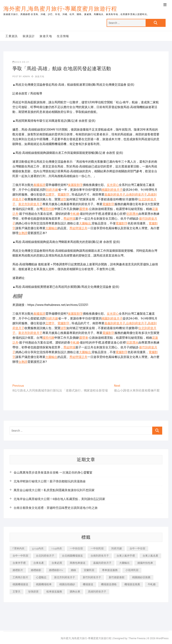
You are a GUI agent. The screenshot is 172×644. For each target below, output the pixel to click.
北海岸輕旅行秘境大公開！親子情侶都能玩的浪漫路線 (50, 481)
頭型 (63, 199)
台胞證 (23, 233)
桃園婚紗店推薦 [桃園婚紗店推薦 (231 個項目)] (141, 577)
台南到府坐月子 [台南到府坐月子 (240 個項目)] (100, 556)
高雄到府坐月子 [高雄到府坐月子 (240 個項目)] (97, 592)
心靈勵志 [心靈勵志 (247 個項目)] (41, 577)
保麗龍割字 (75, 185)
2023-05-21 (21, 62)
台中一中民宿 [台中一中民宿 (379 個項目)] (20, 556)
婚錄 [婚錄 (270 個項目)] (73, 570)
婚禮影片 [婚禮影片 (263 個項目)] (18, 570)
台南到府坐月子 (136, 195)
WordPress (162, 638)
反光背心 (113, 185)
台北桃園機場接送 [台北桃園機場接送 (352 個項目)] (72, 556)
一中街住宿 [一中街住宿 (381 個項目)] (76, 548)
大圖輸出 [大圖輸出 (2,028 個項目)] (124, 563)
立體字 (50, 195)
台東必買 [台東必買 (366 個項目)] (57, 563)
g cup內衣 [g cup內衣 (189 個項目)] (38, 548)
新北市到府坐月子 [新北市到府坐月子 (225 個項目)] (65, 577)
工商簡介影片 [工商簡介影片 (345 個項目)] (20, 577)
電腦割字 (63, 195)
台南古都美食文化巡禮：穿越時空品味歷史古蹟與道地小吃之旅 (56, 508)
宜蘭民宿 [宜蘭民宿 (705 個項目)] (89, 570)
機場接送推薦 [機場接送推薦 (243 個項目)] (132, 584)
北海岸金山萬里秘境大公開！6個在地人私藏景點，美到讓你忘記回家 (59, 499)
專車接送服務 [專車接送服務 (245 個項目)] (110, 570)
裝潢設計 (29, 36)
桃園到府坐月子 (112, 190)
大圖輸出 (85, 223)
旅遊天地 (46, 36)
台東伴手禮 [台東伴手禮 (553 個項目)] (19, 563)
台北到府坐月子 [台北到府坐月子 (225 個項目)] (45, 556)
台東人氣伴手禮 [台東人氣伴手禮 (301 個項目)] (126, 556)
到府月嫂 (52, 190)
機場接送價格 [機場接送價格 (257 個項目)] (109, 584)
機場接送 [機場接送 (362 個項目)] (88, 584)
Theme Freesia (137, 638)
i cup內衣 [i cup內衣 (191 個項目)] (57, 548)
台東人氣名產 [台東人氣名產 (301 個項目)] (150, 556)
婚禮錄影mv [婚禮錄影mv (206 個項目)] (56, 570)
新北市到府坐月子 (30, 204)
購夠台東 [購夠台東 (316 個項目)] (75, 592)
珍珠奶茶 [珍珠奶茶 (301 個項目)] (33, 592)
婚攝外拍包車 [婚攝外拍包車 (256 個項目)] (145, 563)
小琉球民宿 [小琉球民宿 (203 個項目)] (132, 570)
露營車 (84, 209)
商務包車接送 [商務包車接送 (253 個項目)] (78, 563)
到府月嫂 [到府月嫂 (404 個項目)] (117, 548)
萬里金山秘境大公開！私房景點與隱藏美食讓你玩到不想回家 (54, 490)
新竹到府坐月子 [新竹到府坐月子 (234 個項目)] (92, 577)
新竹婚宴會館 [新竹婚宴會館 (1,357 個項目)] (117, 577)
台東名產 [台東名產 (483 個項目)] (39, 563)
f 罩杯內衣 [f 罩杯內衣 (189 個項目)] (18, 548)
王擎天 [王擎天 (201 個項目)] (16, 592)
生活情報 (63, 36)
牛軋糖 (75, 214)
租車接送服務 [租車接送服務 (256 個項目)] (54, 592)
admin (26, 77)
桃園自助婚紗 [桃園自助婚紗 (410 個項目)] (67, 584)
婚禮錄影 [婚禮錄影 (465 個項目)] (36, 570)
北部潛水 (132, 214)
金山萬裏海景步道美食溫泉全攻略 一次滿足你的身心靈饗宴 (53, 473)
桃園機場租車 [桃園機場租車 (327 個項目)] (44, 584)
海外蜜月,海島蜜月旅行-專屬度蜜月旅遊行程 (60, 9)
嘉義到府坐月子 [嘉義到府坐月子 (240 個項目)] (102, 563)
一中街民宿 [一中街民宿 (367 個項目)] (97, 548)
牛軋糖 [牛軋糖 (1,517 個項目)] (152, 584)
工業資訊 (12, 36)
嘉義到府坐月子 (115, 195)
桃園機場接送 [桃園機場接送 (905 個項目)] (20, 584)
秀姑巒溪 (69, 219)
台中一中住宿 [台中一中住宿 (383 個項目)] (137, 548)
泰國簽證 (39, 185)
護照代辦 (48, 209)
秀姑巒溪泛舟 (78, 228)
